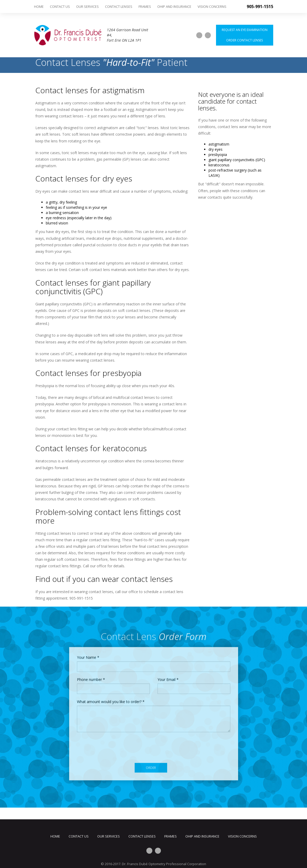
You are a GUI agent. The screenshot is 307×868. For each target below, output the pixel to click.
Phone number (91, 678)
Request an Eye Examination (245, 30)
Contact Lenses (119, 7)
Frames (145, 7)
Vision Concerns (212, 7)
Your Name (88, 656)
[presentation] (116, 746)
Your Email (168, 678)
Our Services (87, 7)
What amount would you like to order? (111, 700)
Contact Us (60, 7)
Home (39, 7)
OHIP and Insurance (174, 7)
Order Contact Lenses (244, 40)
